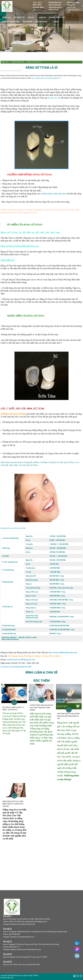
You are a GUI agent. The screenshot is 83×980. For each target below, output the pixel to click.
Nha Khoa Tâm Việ (54, 98)
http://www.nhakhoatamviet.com (63, 652)
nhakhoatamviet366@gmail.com (21, 660)
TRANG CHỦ (6, 17)
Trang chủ (5, 62)
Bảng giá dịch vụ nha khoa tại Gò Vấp (13, 528)
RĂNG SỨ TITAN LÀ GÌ (34, 62)
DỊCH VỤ (31, 17)
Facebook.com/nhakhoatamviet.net (22, 937)
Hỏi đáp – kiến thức (57, 17)
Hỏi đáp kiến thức (18, 62)
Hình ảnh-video (41, 22)
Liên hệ (56, 22)
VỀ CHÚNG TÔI (19, 17)
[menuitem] (5, 62)
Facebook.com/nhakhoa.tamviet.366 (22, 924)
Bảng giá (43, 17)
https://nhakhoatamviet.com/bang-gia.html (45, 78)
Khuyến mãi (27, 22)
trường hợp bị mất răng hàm (53, 194)
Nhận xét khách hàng (11, 22)
